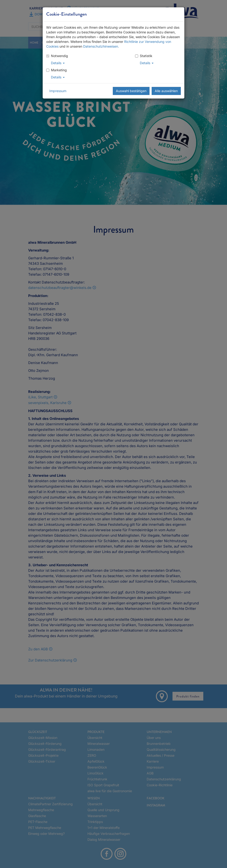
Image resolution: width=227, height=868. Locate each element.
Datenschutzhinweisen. (101, 46)
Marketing (57, 70)
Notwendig (57, 56)
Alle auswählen (166, 91)
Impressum (58, 91)
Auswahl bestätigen (131, 91)
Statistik (144, 56)
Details (58, 63)
